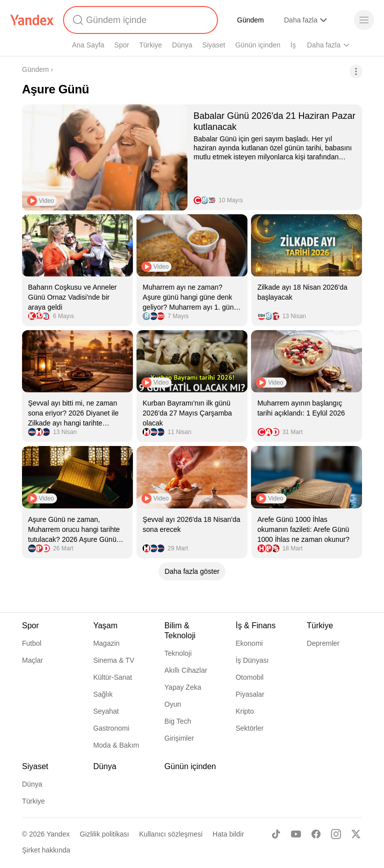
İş (293, 45)
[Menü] (364, 20)
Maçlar (32, 660)
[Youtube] (296, 834)
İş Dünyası (252, 660)
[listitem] (192, 157)
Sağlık (103, 694)
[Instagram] (336, 834)
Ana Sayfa (88, 45)
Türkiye (150, 45)
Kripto (245, 711)
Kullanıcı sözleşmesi (171, 834)
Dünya (182, 45)
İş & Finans (255, 626)
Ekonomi (249, 643)
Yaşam (105, 626)
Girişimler (179, 738)
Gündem (250, 20)
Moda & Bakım (116, 745)
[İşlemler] (356, 71)
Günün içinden (257, 45)
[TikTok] (276, 834)
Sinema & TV (113, 660)
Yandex (58, 834)
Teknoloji (178, 653)
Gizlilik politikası (104, 834)
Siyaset (214, 45)
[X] (356, 834)
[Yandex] (32, 20)
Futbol (32, 643)
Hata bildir (228, 834)
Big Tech (178, 721)
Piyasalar (250, 694)
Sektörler (249, 728)
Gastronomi (111, 728)
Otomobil (249, 677)
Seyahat (106, 711)
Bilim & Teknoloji (180, 631)
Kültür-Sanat (112, 677)
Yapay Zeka (183, 687)
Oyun (173, 704)
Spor (122, 45)
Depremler (323, 643)
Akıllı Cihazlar (186, 670)
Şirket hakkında (46, 850)
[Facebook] (316, 834)
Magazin (106, 643)
